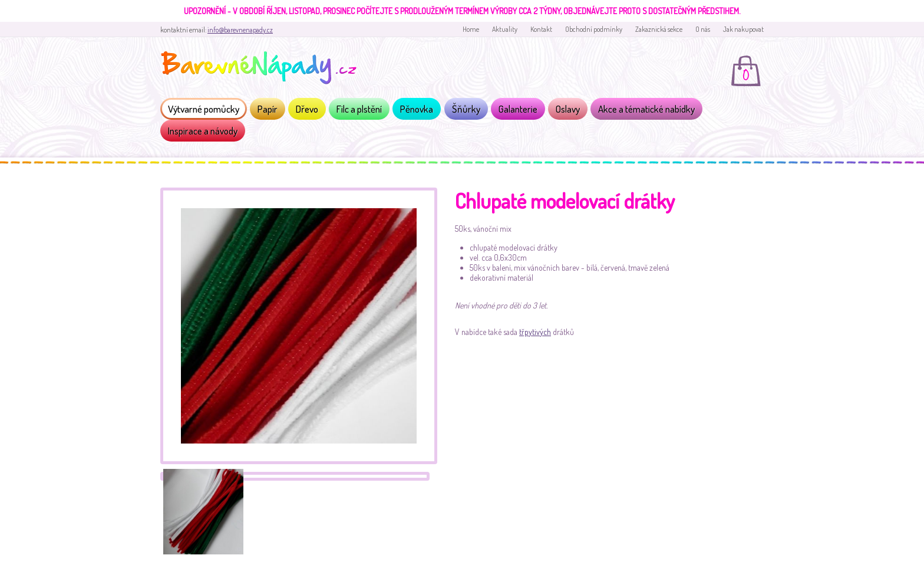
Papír (268, 109)
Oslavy (568, 109)
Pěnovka (417, 109)
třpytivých (535, 332)
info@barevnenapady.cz (240, 30)
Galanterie (518, 109)
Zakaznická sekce (659, 29)
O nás (703, 29)
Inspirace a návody (203, 131)
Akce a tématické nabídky (646, 109)
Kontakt (541, 29)
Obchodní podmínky (594, 29)
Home (471, 29)
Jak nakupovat (743, 29)
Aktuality (505, 29)
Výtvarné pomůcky (204, 109)
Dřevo (307, 109)
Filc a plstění (359, 109)
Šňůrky (466, 109)
